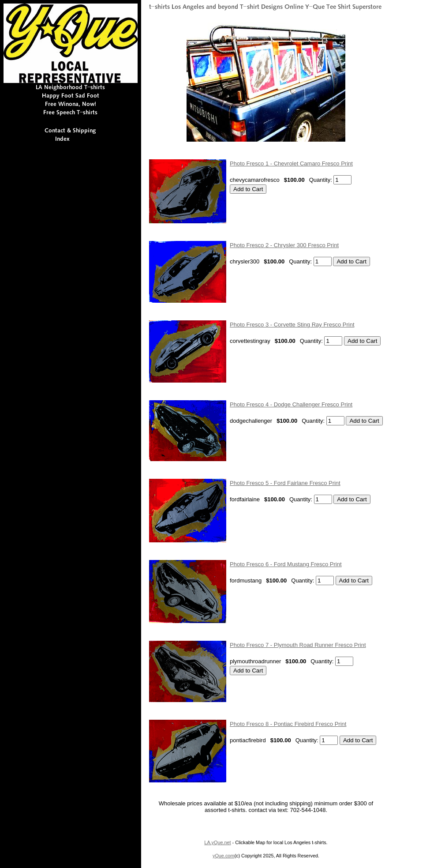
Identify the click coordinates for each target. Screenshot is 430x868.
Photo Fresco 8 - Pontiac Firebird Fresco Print (288, 724)
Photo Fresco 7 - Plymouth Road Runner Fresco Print (298, 645)
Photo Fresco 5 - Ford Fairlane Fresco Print (285, 483)
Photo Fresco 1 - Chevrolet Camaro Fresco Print (291, 163)
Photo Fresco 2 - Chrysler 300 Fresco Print (284, 245)
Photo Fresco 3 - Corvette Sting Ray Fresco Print (292, 325)
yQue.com (223, 856)
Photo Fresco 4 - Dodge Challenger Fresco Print (291, 404)
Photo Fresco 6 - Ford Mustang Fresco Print (286, 564)
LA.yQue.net (217, 842)
